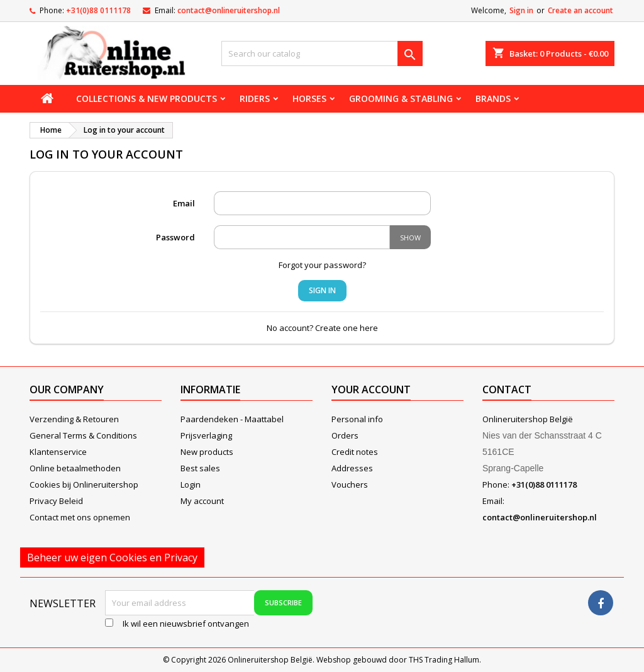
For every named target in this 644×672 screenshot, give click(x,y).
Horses (309, 98)
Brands (493, 98)
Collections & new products (147, 98)
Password (175, 237)
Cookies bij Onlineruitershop (84, 484)
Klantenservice (58, 452)
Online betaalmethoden (75, 468)
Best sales (200, 468)
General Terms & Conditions (83, 435)
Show (410, 238)
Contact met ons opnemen (80, 517)
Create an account (580, 10)
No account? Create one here (322, 328)
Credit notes (355, 452)
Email (184, 203)
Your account (371, 389)
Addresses (352, 468)
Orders (345, 435)
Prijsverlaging (206, 435)
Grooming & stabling (401, 98)
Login (191, 484)
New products (207, 452)
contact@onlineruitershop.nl (229, 10)
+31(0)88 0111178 (98, 10)
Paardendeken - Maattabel (232, 419)
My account (202, 501)
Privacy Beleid (56, 501)
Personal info (357, 419)
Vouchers (350, 484)
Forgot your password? (322, 265)
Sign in (521, 10)
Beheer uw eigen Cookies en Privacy (112, 557)
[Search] (322, 53)
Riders (255, 98)
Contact (507, 389)
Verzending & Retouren (74, 419)
